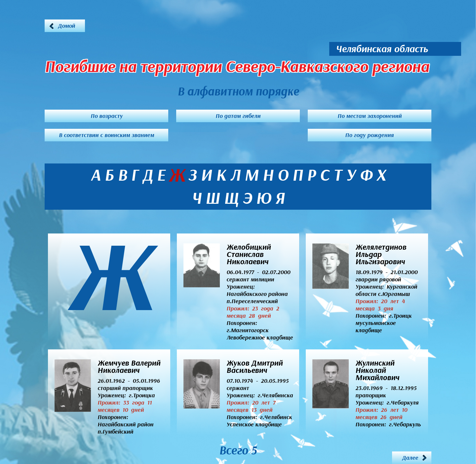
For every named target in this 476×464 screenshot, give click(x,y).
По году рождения (369, 135)
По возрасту (107, 116)
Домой (66, 26)
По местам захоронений (370, 116)
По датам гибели (238, 116)
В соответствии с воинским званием (106, 135)
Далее (410, 458)
